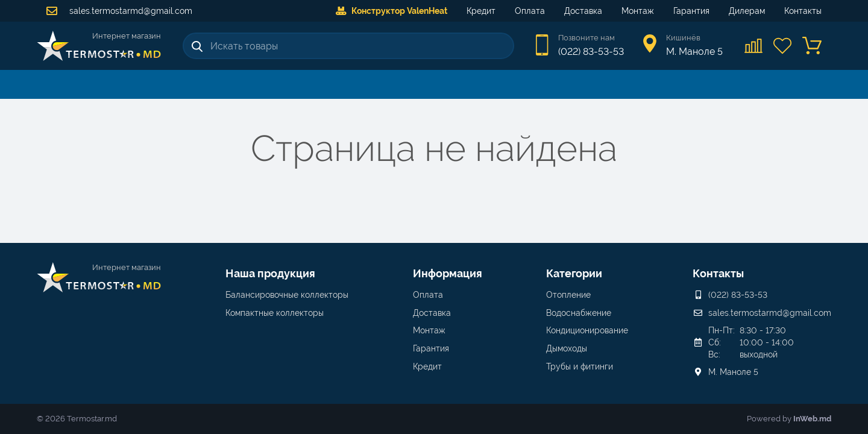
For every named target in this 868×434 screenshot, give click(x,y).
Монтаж (638, 11)
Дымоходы (567, 348)
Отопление (568, 295)
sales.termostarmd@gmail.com (119, 11)
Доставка (583, 11)
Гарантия (691, 11)
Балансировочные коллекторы (287, 295)
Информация (448, 273)
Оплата (530, 11)
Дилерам (747, 11)
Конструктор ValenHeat (392, 11)
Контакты (803, 11)
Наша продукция (270, 273)
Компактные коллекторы (275, 313)
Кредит (481, 11)
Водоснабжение (579, 313)
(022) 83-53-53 (591, 52)
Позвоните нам (587, 38)
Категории (574, 273)
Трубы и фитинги (580, 366)
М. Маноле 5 (733, 372)
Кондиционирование (587, 330)
